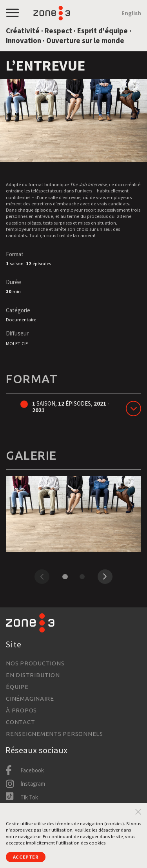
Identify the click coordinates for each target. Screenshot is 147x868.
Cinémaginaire (30, 699)
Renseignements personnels (54, 734)
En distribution (33, 675)
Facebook (32, 770)
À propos (21, 710)
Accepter (26, 857)
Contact (20, 722)
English (131, 13)
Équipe (17, 687)
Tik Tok (29, 797)
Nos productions (35, 663)
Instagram (33, 784)
